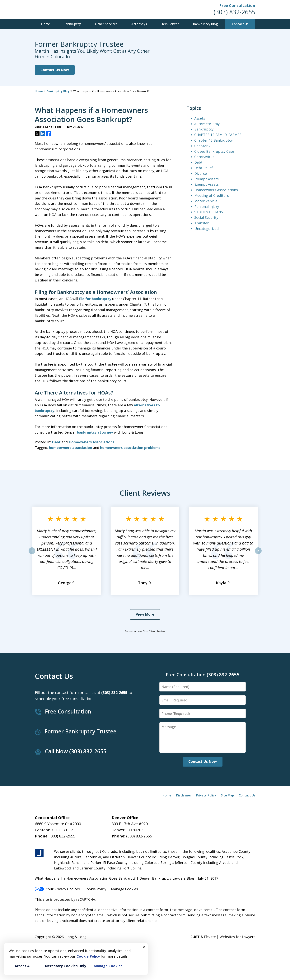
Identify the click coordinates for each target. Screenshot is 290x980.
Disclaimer (184, 795)
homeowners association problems (130, 448)
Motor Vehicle (206, 201)
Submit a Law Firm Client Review (145, 631)
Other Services (106, 24)
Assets (200, 118)
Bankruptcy (72, 24)
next (258, 554)
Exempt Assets (206, 179)
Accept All (23, 966)
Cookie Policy (95, 889)
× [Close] (144, 947)
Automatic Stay (207, 124)
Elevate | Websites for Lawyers (223, 937)
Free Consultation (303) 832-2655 (203, 675)
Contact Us (240, 24)
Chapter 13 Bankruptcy (213, 140)
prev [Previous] (32, 554)
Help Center (170, 24)
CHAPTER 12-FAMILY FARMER (218, 135)
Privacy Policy (206, 795)
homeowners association (70, 448)
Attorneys (139, 24)
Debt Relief (203, 168)
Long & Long (76, 937)
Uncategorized (206, 229)
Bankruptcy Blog (205, 24)
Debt (56, 442)
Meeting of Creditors (212, 195)
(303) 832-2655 (234, 12)
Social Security (206, 217)
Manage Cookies (124, 889)
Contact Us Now (55, 70)
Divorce (201, 173)
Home (46, 24)
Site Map (227, 795)
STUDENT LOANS (209, 212)
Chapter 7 (202, 146)
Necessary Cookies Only (65, 966)
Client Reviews (145, 493)
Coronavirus (204, 157)
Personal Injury (207, 207)
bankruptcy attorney (95, 432)
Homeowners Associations (91, 442)
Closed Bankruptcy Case (214, 151)
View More (145, 614)
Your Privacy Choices (57, 889)
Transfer (201, 223)
